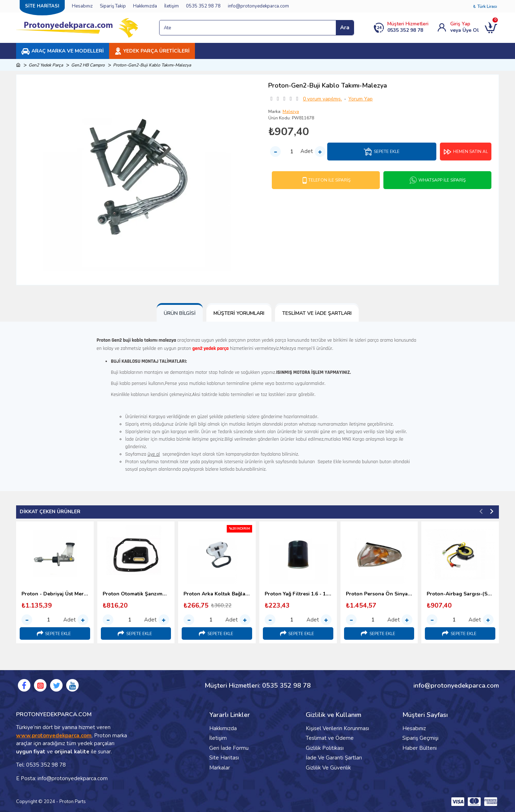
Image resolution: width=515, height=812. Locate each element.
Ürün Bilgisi (180, 313)
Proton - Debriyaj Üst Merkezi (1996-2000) (55, 594)
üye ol (154, 454)
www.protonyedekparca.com (54, 736)
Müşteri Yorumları (239, 313)
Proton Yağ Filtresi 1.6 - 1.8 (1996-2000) (298, 594)
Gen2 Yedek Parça (46, 65)
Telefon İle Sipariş (329, 180)
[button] (481, 511)
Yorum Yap (360, 99)
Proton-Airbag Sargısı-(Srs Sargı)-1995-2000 (460, 594)
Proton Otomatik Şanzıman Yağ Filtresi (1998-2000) (136, 594)
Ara (345, 28)
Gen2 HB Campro (88, 65)
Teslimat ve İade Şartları (317, 313)
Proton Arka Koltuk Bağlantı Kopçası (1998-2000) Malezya (217, 594)
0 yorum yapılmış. (322, 99)
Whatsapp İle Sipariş (442, 180)
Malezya (291, 112)
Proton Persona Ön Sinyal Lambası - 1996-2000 (379, 594)
